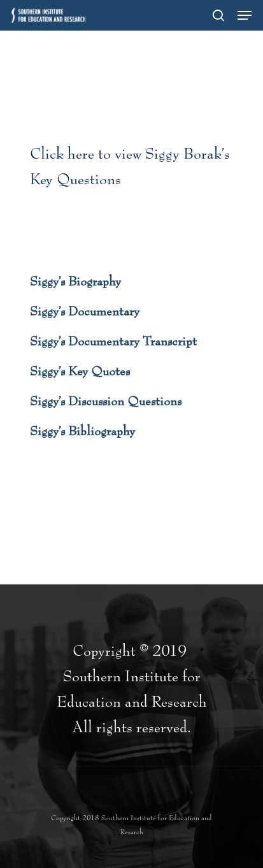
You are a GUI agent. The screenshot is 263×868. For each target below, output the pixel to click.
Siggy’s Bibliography (82, 431)
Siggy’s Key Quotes (80, 372)
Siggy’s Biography (75, 282)
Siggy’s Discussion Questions (106, 401)
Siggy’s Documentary (85, 312)
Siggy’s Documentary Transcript (113, 342)
